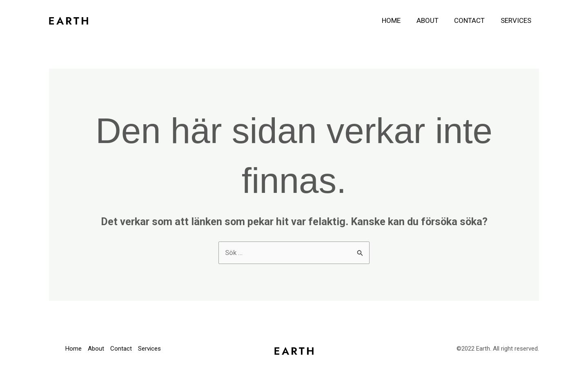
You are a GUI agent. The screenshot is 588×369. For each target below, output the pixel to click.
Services (517, 20)
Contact (472, 20)
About (432, 20)
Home (398, 20)
